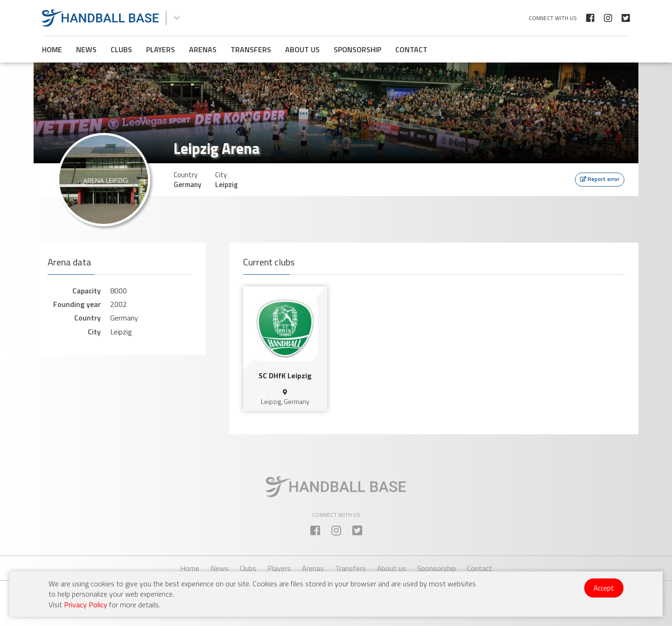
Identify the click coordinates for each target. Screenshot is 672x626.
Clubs (121, 49)
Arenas (203, 49)
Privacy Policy (86, 605)
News (86, 49)
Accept (604, 588)
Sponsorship (357, 49)
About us (302, 49)
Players (161, 49)
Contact (411, 49)
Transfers (251, 49)
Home (52, 49)
